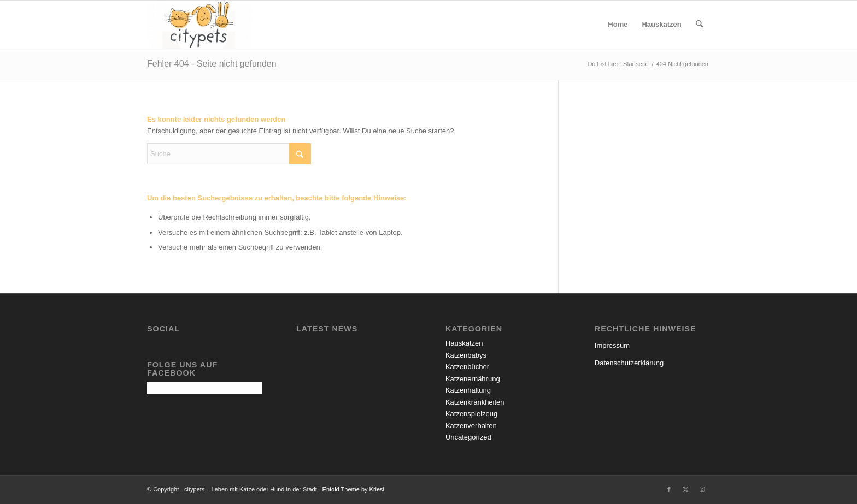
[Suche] (699, 25)
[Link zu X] (685, 489)
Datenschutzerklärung (629, 363)
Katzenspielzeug (471, 414)
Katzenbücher (467, 367)
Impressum (612, 345)
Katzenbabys (466, 355)
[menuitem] (618, 25)
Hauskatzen (464, 343)
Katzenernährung (473, 379)
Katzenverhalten (471, 426)
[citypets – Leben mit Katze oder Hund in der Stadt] (199, 25)
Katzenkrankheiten (475, 402)
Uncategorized (468, 437)
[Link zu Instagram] (702, 489)
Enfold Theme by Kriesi (354, 489)
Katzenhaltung (468, 390)
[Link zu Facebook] (669, 489)
